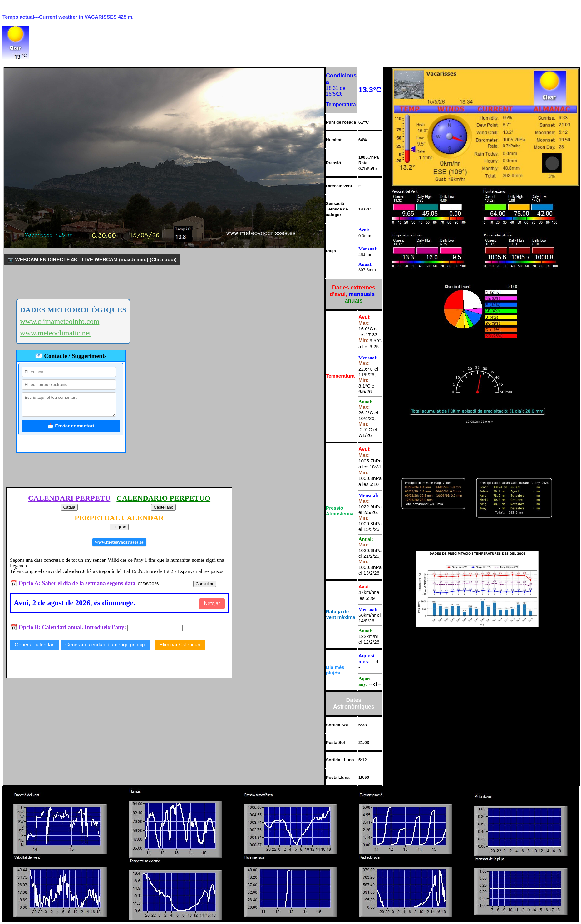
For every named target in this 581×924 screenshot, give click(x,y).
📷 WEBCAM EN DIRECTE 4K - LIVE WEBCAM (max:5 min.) (92, 260)
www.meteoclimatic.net (56, 333)
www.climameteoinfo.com (60, 321)
